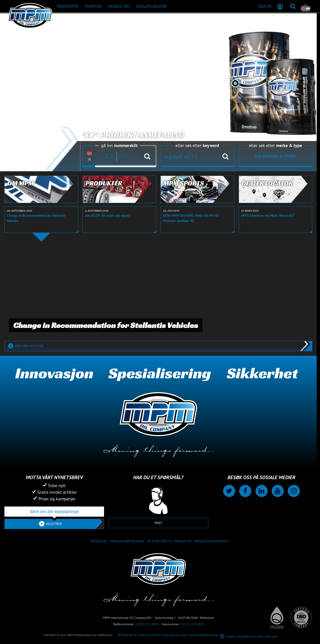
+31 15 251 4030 (147, 624)
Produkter (183, 541)
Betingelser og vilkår (132, 635)
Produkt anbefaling (133, 135)
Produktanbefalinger (127, 541)
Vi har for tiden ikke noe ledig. (168, 635)
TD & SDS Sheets (159, 541)
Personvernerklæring (204, 635)
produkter (99, 541)
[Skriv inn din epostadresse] (54, 512)
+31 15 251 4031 (192, 624)
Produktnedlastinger (211, 541)
